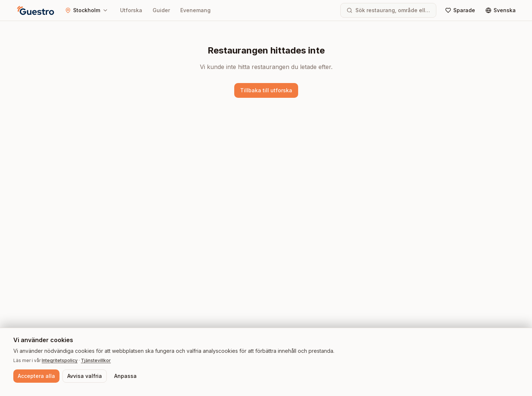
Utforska (131, 10)
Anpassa (125, 376)
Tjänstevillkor (96, 360)
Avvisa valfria (85, 376)
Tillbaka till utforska (266, 90)
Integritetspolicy (60, 360)
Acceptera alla (36, 376)
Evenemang (195, 10)
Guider (161, 10)
